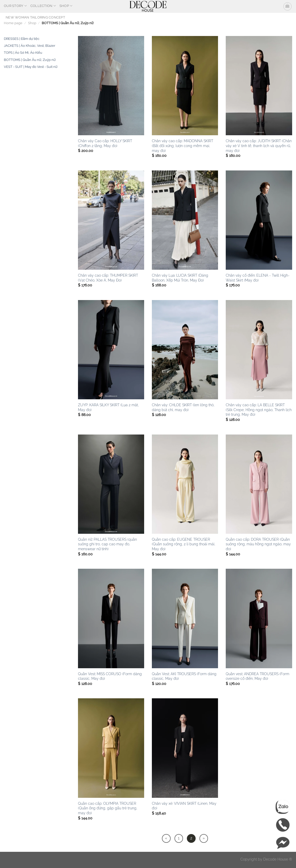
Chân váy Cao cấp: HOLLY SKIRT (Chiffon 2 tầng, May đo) (105, 143)
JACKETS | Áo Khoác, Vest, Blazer (30, 46)
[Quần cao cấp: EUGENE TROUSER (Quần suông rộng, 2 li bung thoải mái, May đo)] (185, 484)
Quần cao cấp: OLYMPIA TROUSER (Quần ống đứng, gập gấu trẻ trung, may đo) (108, 808)
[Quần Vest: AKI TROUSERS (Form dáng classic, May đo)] (185, 618)
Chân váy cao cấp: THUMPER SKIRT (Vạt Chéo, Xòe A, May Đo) (108, 278)
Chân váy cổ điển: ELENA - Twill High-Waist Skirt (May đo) (258, 278)
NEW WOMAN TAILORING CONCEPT (35, 17)
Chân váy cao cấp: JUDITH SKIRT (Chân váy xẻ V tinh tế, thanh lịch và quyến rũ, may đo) (259, 146)
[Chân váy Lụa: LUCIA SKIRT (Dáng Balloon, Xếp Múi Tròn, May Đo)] (185, 220)
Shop (66, 6)
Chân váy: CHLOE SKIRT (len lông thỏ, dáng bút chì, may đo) (183, 407)
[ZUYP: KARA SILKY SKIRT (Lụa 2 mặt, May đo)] (111, 350)
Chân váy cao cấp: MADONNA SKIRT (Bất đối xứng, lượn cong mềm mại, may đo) (182, 146)
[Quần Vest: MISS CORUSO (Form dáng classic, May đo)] (111, 618)
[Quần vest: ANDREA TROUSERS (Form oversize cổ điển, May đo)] (259, 618)
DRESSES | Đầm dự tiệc (22, 39)
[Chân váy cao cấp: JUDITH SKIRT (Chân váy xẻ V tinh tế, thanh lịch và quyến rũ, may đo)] (259, 86)
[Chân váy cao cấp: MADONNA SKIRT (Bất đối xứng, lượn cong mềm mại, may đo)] (185, 86)
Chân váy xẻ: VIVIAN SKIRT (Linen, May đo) (184, 806)
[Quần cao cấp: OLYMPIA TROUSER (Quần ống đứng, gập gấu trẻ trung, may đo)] (111, 748)
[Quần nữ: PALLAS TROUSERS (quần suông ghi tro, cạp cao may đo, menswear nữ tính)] (111, 484)
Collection (43, 6)
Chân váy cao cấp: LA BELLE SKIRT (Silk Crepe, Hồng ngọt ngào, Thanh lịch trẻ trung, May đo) (259, 410)
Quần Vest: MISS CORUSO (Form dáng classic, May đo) (110, 676)
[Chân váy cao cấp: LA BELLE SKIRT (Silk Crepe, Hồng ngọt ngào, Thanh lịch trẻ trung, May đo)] (259, 350)
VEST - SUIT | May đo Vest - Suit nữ (31, 67)
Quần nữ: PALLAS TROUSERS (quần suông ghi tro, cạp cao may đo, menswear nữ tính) (107, 544)
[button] (288, 6)
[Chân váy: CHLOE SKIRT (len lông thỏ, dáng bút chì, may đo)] (185, 350)
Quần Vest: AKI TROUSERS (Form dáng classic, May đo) (184, 676)
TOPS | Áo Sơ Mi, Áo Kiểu (23, 53)
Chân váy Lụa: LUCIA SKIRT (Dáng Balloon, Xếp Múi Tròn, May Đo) (180, 278)
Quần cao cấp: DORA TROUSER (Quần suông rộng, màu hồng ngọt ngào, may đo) (258, 544)
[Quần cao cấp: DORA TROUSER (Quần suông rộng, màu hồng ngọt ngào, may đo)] (259, 484)
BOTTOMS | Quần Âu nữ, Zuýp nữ (30, 60)
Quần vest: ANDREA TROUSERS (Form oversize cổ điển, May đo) (258, 676)
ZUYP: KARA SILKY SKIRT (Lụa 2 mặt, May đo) (108, 407)
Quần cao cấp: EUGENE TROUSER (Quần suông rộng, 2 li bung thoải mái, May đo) (184, 544)
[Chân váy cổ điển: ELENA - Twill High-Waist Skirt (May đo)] (259, 220)
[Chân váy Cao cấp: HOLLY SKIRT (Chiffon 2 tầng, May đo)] (111, 86)
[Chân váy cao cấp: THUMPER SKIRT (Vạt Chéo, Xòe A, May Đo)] (111, 220)
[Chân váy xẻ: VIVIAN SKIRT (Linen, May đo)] (185, 748)
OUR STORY (15, 6)
